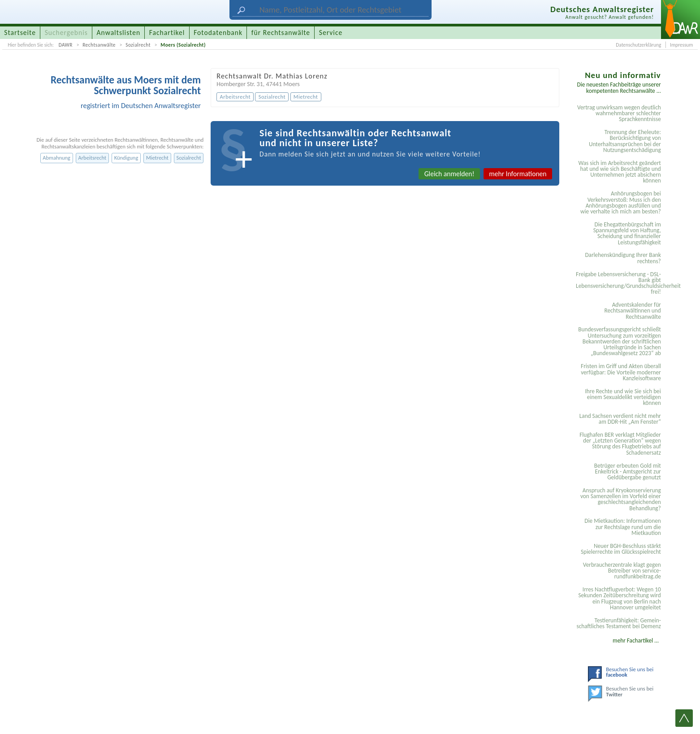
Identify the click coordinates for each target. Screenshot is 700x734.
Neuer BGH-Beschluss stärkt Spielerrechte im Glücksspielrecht (621, 549)
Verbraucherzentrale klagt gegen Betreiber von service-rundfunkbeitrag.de (622, 571)
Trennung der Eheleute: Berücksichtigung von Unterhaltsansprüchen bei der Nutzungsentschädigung (625, 141)
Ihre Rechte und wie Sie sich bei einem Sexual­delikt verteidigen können (623, 397)
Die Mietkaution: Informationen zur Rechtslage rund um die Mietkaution (622, 527)
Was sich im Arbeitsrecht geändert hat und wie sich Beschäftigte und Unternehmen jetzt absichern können (619, 172)
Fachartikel (167, 33)
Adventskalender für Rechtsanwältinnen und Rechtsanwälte (632, 311)
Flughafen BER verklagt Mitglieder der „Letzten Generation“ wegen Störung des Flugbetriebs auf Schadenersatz (620, 444)
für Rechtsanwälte (281, 33)
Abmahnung (56, 158)
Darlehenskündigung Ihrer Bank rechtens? (623, 258)
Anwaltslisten (119, 33)
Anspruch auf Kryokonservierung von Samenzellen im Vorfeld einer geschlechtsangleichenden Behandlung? (621, 499)
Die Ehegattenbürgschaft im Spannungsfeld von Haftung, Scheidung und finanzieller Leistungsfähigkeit (627, 233)
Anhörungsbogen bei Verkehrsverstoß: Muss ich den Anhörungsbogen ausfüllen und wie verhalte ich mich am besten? (621, 202)
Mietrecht (157, 158)
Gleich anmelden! (449, 174)
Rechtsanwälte (99, 45)
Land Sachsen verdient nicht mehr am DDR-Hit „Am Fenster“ (620, 419)
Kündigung (126, 158)
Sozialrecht (138, 45)
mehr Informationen (518, 174)
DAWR (66, 45)
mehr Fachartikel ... (636, 641)
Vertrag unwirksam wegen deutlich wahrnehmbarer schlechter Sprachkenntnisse (619, 113)
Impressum (681, 45)
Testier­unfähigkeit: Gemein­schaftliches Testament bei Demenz (618, 623)
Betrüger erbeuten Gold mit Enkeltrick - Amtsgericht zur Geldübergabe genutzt (628, 472)
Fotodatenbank (218, 33)
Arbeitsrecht (93, 158)
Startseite (20, 33)
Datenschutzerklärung (638, 45)
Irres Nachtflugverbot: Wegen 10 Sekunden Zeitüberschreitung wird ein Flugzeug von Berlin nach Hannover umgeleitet (619, 598)
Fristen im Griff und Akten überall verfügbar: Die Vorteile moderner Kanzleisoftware (621, 372)
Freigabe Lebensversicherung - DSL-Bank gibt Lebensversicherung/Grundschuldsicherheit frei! (620, 283)
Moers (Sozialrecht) (183, 45)
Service (331, 33)
